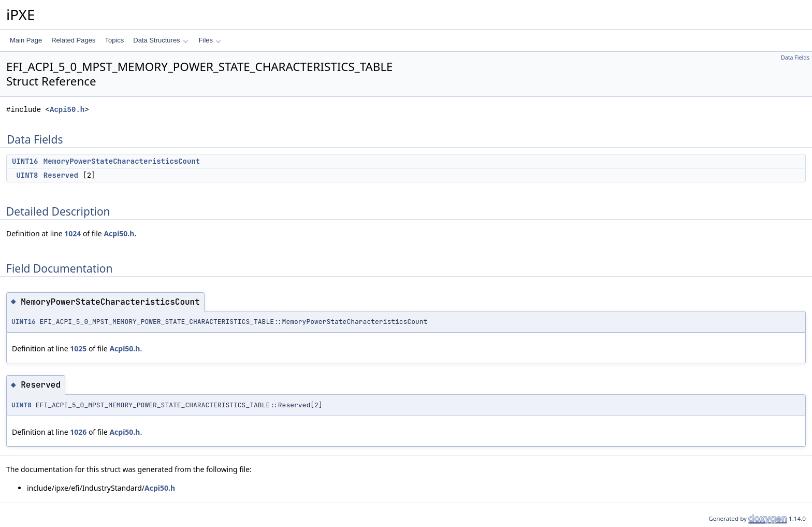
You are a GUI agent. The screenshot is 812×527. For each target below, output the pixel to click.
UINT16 (25, 161)
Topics (114, 40)
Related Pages (73, 40)
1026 (78, 432)
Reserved (61, 175)
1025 (78, 348)
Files (210, 40)
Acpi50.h (67, 110)
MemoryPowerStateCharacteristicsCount (122, 161)
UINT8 (27, 175)
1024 (72, 233)
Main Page (26, 40)
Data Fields (795, 58)
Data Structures (161, 40)
